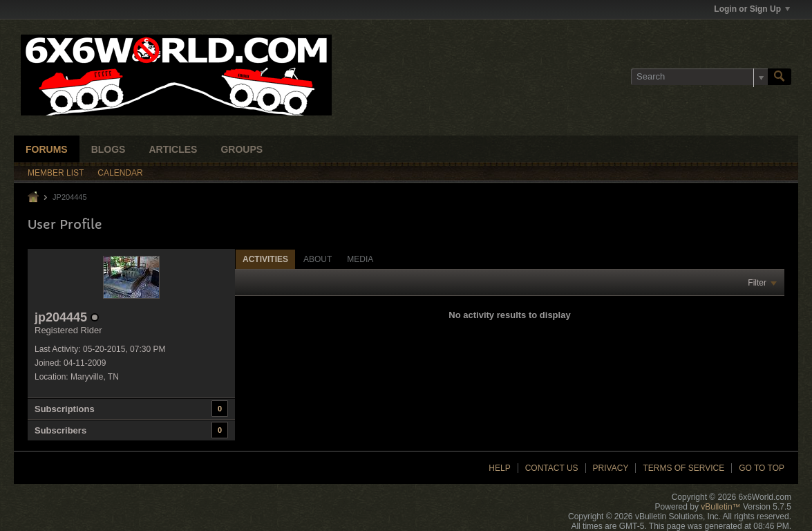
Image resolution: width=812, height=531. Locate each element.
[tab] (265, 259)
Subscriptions (65, 409)
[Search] (699, 77)
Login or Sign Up (752, 9)
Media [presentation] (360, 259)
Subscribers (60, 430)
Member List (56, 173)
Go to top (762, 468)
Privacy (611, 468)
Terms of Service (683, 468)
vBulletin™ (720, 507)
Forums (47, 149)
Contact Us (552, 468)
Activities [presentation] (265, 259)
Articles (173, 149)
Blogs (108, 149)
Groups (242, 149)
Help (499, 468)
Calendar (120, 173)
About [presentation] (318, 259)
